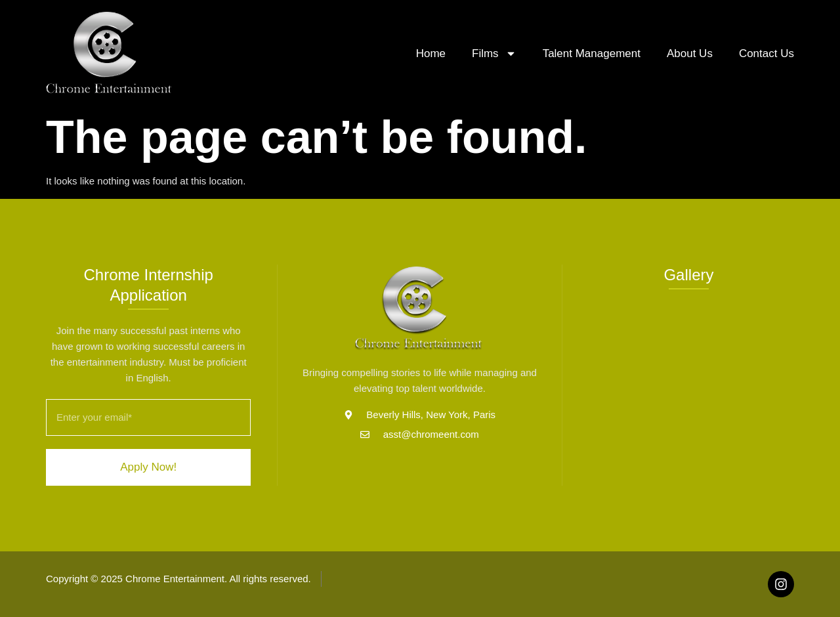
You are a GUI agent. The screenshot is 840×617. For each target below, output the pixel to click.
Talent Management (592, 53)
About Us (690, 53)
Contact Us (766, 53)
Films (494, 53)
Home (431, 53)
